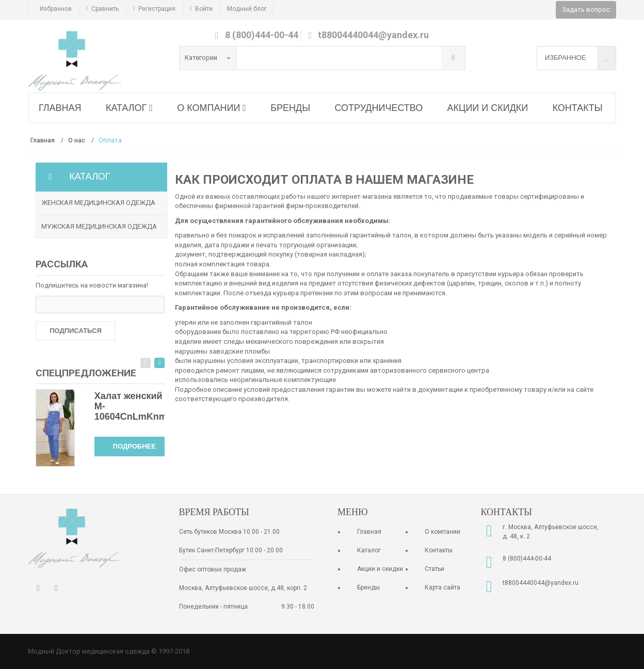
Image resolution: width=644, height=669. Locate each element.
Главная (369, 532)
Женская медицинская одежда (98, 203)
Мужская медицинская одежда (99, 226)
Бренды (368, 587)
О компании (442, 532)
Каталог (369, 550)
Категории (208, 58)
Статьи (434, 569)
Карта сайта (442, 587)
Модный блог (247, 9)
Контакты (439, 550)
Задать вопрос (586, 10)
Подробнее (134, 446)
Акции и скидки (380, 569)
